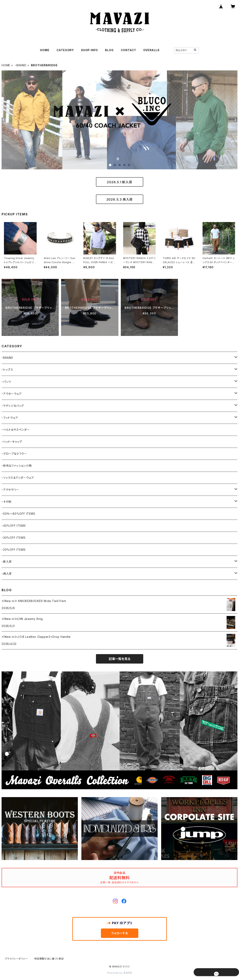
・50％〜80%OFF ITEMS (18, 514)
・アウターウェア (12, 394)
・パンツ (6, 382)
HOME (45, 50)
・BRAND (21, 65)
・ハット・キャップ (12, 442)
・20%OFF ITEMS (13, 550)
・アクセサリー (10, 490)
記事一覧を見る (120, 659)
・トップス (7, 370)
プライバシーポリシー (16, 959)
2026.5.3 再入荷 (120, 199)
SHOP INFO (89, 50)
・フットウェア (10, 418)
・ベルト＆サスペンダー (16, 430)
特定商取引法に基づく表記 (49, 959)
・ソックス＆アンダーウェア (18, 478)
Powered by (120, 973)
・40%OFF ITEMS (14, 526)
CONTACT (129, 50)
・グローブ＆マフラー (14, 454)
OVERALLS (151, 50)
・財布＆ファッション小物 (17, 466)
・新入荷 (7, 562)
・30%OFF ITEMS (13, 538)
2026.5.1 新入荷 (119, 182)
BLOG (109, 50)
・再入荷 (7, 574)
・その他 (7, 502)
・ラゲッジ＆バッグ (13, 406)
